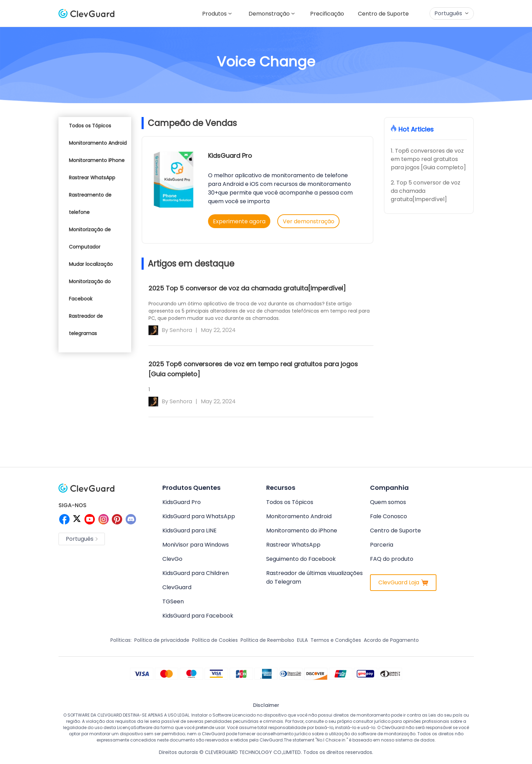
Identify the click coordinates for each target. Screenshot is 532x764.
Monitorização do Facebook (90, 290)
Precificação (323, 14)
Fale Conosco (389, 516)
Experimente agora (239, 221)
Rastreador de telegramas (86, 325)
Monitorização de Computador (90, 238)
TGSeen (173, 601)
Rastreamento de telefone (90, 204)
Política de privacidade (162, 640)
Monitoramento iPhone (97, 160)
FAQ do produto (392, 559)
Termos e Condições (336, 640)
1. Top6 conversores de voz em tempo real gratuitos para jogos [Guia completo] (428, 159)
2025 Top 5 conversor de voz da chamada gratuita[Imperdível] (247, 287)
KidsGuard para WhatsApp (199, 516)
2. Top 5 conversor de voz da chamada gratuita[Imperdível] (426, 191)
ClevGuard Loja (403, 582)
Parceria (382, 545)
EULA (302, 640)
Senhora (181, 330)
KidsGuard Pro (230, 156)
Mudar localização (91, 264)
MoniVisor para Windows (196, 545)
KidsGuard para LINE (190, 531)
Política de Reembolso (267, 640)
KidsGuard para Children (196, 573)
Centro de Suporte (382, 14)
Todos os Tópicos (90, 126)
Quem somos (388, 502)
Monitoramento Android (98, 143)
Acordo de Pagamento (391, 640)
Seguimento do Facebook (301, 559)
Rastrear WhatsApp (92, 178)
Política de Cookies (215, 640)
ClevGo (172, 559)
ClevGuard (177, 587)
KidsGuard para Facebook (198, 616)
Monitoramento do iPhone (302, 531)
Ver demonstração (310, 221)
